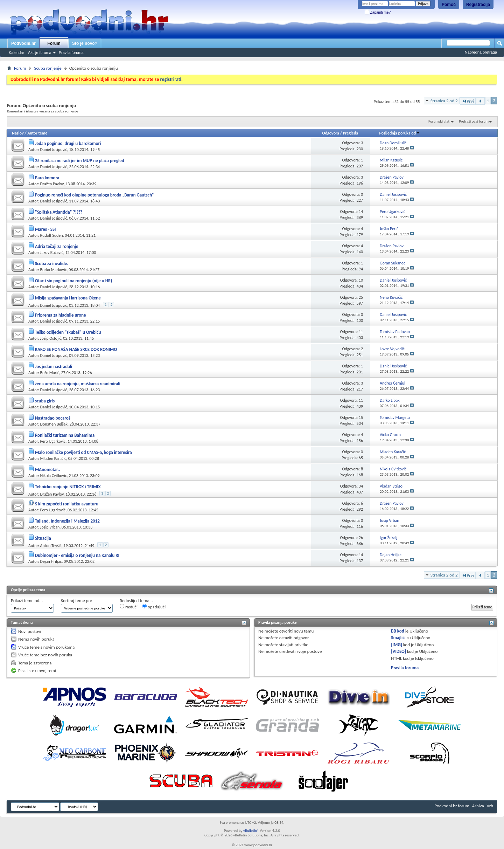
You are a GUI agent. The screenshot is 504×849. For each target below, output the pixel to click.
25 (361, 297)
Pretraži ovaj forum (474, 121)
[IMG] (397, 645)
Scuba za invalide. (52, 264)
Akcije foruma (40, 53)
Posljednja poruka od (400, 133)
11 (361, 332)
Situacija (43, 538)
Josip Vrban (50, 527)
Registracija (478, 5)
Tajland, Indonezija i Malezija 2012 (67, 521)
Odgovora (331, 133)
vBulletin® (251, 831)
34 (361, 486)
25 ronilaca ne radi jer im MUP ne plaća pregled (80, 161)
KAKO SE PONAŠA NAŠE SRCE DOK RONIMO (76, 349)
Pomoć (449, 5)
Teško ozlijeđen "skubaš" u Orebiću (68, 332)
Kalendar (16, 53)
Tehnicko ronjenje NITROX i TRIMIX (68, 487)
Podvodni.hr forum (452, 806)
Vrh (490, 806)
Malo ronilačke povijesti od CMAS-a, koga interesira (83, 452)
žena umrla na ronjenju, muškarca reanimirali (78, 384)
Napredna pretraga (481, 52)
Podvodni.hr (23, 43)
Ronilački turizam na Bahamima (65, 435)
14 (361, 212)
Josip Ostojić (51, 338)
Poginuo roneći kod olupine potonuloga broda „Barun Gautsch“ (94, 195)
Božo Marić (50, 373)
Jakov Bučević (52, 253)
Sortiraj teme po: (76, 600)
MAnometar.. (47, 470)
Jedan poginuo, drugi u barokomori (68, 143)
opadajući (154, 607)
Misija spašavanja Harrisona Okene (68, 298)
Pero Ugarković (53, 441)
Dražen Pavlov (52, 184)
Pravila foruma (71, 53)
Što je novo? (85, 43)
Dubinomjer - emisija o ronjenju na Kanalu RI (77, 555)
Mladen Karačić (53, 458)
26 (361, 538)
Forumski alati (439, 121)
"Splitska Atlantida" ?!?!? (59, 212)
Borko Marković (54, 270)
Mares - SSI (45, 229)
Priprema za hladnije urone (61, 315)
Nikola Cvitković (54, 476)
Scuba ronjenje (48, 68)
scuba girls (45, 401)
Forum (54, 43)
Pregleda (351, 133)
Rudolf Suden (52, 235)
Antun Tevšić (51, 546)
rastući (129, 607)
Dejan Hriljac (51, 561)
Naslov (18, 133)
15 (361, 417)
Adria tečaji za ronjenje (57, 246)
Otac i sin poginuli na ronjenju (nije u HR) (73, 281)
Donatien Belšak (54, 424)
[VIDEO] (398, 651)
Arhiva (478, 806)
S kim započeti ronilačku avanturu (67, 504)
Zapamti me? (378, 12)
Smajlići (398, 638)
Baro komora (47, 178)
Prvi (468, 101)
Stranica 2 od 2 (444, 101)
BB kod (397, 631)
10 (361, 280)
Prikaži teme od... (27, 600)
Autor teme (37, 133)
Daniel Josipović (54, 150)
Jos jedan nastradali (54, 367)
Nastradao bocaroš (53, 418)
